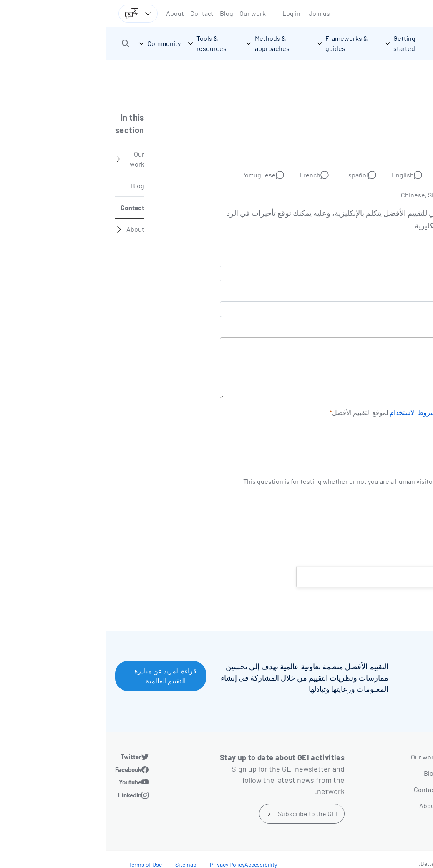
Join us (213, 13)
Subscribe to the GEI (202, 814)
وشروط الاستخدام (308, 412)
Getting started (385, 757)
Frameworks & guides (375, 773)
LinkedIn (24, 795)
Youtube (24, 782)
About (69, 13)
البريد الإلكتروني (396, 259)
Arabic (389, 175)
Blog (121, 13)
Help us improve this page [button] (369, 576)
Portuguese (152, 175)
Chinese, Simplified (323, 195)
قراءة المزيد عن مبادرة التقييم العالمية (59, 676)
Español (250, 175)
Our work (147, 13)
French (204, 175)
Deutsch (344, 175)
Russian (387, 195)
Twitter (25, 757)
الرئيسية (411, 72)
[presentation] (360, 460)
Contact (96, 13)
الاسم (410, 295)
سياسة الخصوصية (359, 412)
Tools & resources (381, 806)
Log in (185, 13)
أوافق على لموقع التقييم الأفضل (320, 412)
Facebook (22, 769)
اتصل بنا (383, 72)
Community (390, 822)
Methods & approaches (374, 789)
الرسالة (407, 331)
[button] (20, 43)
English (297, 175)
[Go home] (386, 43)
